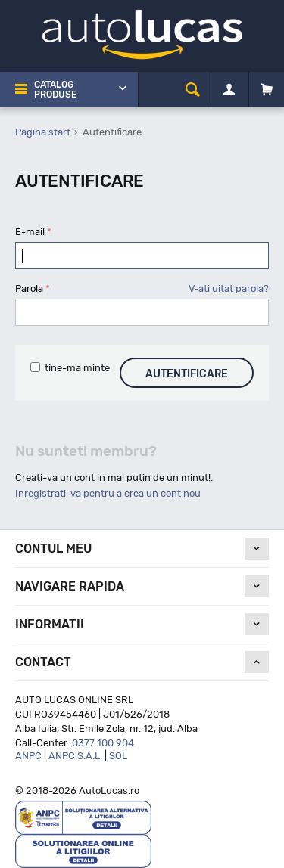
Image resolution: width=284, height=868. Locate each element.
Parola (29, 288)
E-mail (30, 232)
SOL (118, 756)
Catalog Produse (55, 90)
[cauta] (193, 90)
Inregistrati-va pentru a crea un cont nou (108, 493)
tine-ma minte (70, 368)
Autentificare (187, 374)
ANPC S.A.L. (75, 756)
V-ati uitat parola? (229, 288)
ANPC (28, 756)
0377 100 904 (103, 743)
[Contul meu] (229, 90)
